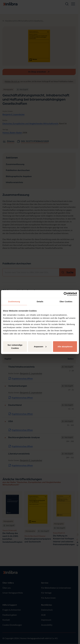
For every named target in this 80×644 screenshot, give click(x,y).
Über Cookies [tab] (66, 302)
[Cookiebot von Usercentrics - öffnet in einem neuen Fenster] (66, 294)
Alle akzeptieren (65, 346)
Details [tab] (40, 302)
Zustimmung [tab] (14, 302)
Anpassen (40, 346)
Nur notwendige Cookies (15, 346)
